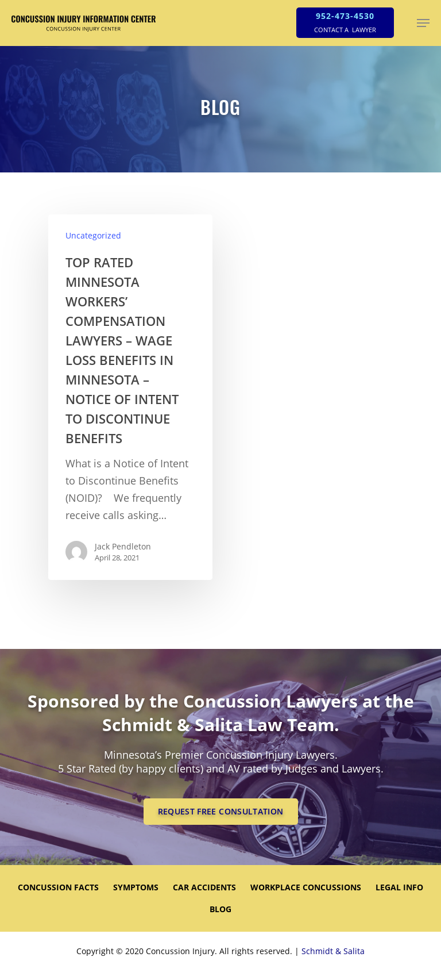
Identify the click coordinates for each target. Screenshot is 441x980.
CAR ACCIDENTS (204, 887)
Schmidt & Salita (333, 951)
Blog (220, 909)
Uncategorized (93, 235)
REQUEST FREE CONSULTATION (221, 811)
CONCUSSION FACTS (58, 887)
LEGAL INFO (399, 887)
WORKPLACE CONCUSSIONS (306, 887)
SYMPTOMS (136, 887)
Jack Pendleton (123, 546)
